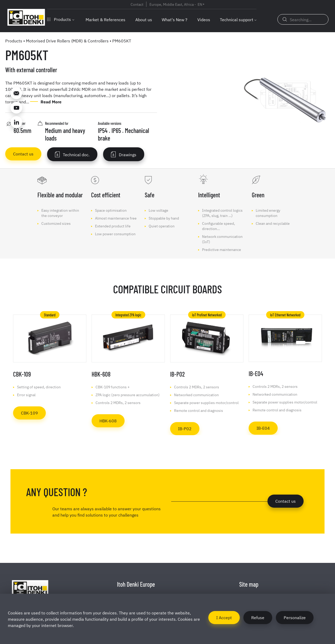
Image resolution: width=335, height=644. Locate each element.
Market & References (105, 19)
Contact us (23, 154)
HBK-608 (108, 421)
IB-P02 (185, 428)
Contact (137, 4)
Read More (51, 102)
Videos (204, 19)
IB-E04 (263, 428)
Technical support (237, 19)
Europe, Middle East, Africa (172, 4)
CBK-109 (29, 413)
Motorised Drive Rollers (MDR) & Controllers (67, 41)
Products (61, 19)
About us (144, 19)
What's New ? (175, 19)
